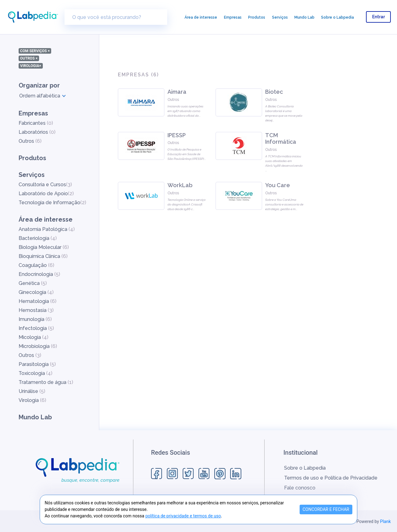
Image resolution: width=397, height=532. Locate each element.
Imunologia (35, 319)
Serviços (280, 17)
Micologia (33, 337)
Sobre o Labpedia (337, 17)
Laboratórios (37, 132)
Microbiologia (38, 346)
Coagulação (36, 265)
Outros (30, 141)
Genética (33, 283)
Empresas (233, 17)
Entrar (379, 17)
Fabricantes (36, 123)
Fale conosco (300, 488)
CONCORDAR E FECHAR (326, 509)
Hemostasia (36, 310)
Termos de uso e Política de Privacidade (331, 478)
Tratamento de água (46, 382)
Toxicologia (36, 373)
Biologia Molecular (44, 247)
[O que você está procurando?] (116, 17)
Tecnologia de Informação (52, 203)
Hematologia (38, 301)
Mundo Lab (304, 17)
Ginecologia (36, 292)
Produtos (257, 17)
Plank (385, 521)
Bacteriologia (38, 238)
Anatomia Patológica (47, 229)
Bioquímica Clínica (43, 256)
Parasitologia (37, 364)
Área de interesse (201, 17)
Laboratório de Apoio (46, 194)
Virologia (32, 400)
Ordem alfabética (40, 96)
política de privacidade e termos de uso (183, 516)
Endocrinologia (39, 274)
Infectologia (36, 328)
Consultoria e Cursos (45, 185)
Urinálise (32, 391)
